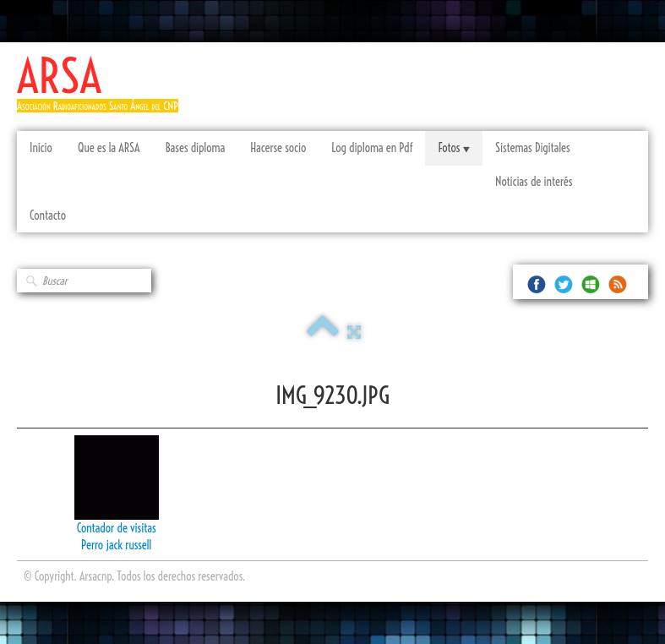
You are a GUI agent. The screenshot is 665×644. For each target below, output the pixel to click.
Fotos (453, 148)
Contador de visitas (117, 528)
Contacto (48, 216)
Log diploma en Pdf (372, 148)
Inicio (41, 148)
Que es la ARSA (109, 148)
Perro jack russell (116, 545)
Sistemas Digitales (533, 148)
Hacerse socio (278, 148)
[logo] (104, 91)
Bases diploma (196, 148)
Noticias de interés (534, 182)
